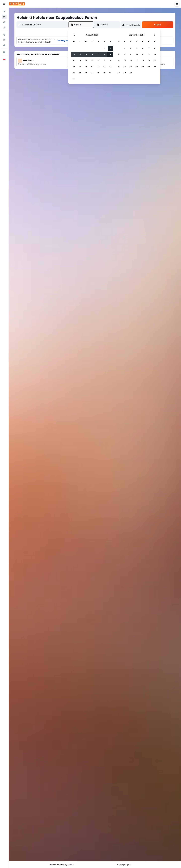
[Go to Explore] (4, 35)
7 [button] (98, 54)
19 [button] (86, 66)
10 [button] (74, 60)
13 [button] (92, 60)
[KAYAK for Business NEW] (4, 45)
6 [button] (92, 54)
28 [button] (98, 72)
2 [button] (110, 48)
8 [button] (104, 54)
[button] (4, 4)
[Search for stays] (4, 17)
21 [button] (98, 66)
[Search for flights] (4, 12)
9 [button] (110, 54)
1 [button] (104, 48)
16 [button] (110, 60)
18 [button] (80, 66)
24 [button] (74, 72)
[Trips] (4, 52)
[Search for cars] (4, 22)
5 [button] (86, 54)
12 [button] (86, 60)
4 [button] (80, 54)
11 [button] (80, 60)
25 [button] (80, 72)
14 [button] (98, 60)
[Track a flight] (4, 40)
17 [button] (74, 66)
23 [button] (110, 66)
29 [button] (104, 72)
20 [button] (92, 66)
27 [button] (92, 72)
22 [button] (104, 66)
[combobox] (45, 25)
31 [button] (74, 78)
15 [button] (104, 60)
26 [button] (86, 72)
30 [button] (110, 72)
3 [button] (74, 54)
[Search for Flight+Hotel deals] (4, 27)
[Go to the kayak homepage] (17, 4)
